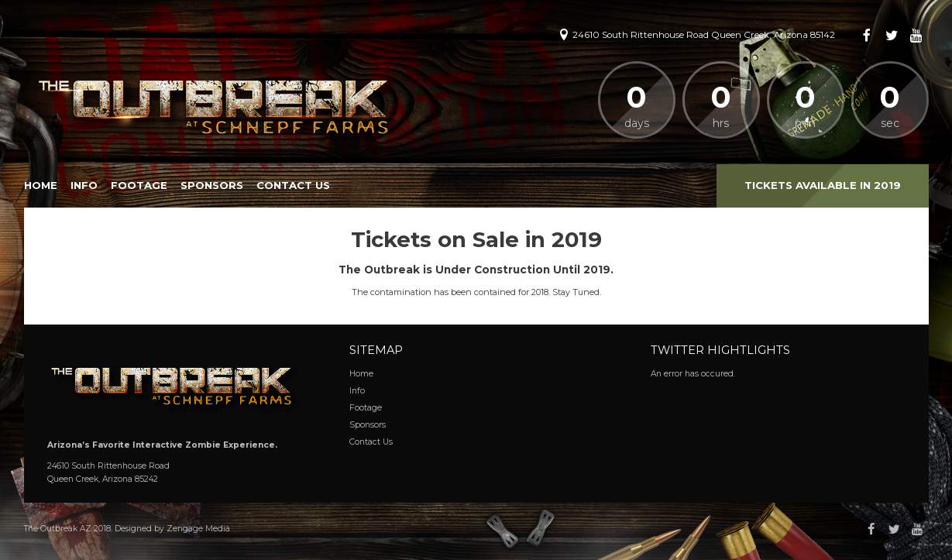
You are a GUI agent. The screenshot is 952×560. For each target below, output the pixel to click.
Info (84, 185)
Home (41, 185)
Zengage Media (198, 529)
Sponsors (212, 185)
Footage (139, 185)
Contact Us (293, 185)
